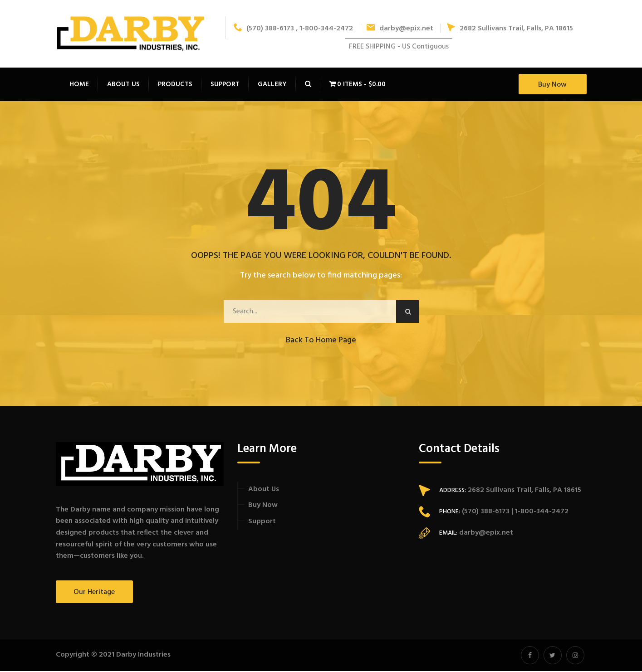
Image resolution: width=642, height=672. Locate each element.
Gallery (272, 85)
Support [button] (225, 85)
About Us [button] (123, 85)
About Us (264, 490)
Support (262, 522)
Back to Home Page (321, 341)
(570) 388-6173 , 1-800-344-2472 (293, 29)
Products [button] (175, 85)
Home (79, 85)
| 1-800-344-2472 (539, 512)
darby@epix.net (400, 29)
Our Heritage (94, 593)
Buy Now (552, 86)
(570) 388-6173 (485, 512)
